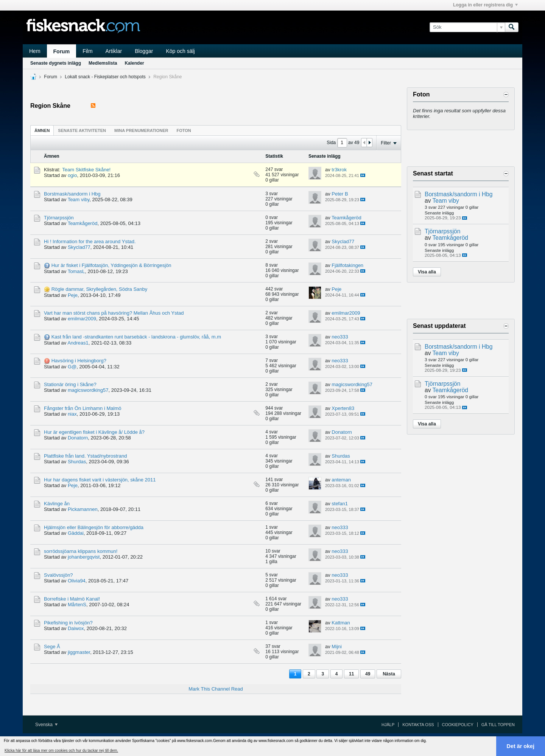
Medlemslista (103, 63)
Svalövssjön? (58, 575)
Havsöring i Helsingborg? (79, 361)
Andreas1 (78, 343)
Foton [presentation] (184, 130)
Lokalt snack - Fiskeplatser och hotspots (105, 77)
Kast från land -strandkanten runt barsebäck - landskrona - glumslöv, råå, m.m (136, 337)
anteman (341, 480)
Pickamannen (83, 509)
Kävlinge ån (57, 504)
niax (72, 414)
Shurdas (77, 462)
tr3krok (339, 170)
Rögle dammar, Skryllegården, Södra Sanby (100, 289)
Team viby (79, 199)
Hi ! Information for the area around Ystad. (90, 241)
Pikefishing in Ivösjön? (68, 623)
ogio (72, 175)
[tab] (42, 130)
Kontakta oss (418, 725)
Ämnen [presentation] (42, 130)
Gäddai (76, 533)
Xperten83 (343, 408)
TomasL (76, 271)
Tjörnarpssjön (59, 218)
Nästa (389, 674)
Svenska (46, 725)
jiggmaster (79, 652)
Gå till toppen (498, 725)
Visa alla (427, 272)
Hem (35, 51)
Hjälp (388, 725)
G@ (72, 367)
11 (351, 674)
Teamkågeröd (83, 223)
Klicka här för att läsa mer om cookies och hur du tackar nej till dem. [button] (61, 751)
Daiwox (76, 628)
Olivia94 (77, 581)
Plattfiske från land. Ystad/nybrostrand (85, 456)
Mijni (337, 647)
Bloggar (144, 51)
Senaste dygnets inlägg (56, 63)
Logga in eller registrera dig (485, 5)
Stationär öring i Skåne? (70, 384)
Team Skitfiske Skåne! (86, 170)
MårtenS (77, 605)
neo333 (340, 337)
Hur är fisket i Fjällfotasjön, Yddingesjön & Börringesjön (111, 265)
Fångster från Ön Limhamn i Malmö (83, 408)
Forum (62, 51)
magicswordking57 (88, 390)
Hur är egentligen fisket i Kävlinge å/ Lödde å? (94, 432)
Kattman (341, 623)
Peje (73, 295)
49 (368, 674)
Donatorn (78, 438)
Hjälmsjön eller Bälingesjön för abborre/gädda (94, 527)
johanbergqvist (84, 557)
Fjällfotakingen (347, 265)
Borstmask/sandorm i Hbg (72, 194)
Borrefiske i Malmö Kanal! (72, 599)
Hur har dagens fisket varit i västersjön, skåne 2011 (100, 480)
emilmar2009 (82, 319)
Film (87, 51)
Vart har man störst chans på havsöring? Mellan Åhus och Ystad (114, 313)
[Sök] (467, 27)
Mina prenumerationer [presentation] (141, 130)
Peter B (340, 194)
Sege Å (52, 647)
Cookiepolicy (458, 725)
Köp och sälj (180, 51)
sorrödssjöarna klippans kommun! (81, 551)
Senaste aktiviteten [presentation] (82, 130)
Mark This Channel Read (216, 689)
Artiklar (114, 51)
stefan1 (340, 504)
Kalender (134, 63)
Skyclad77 (79, 247)
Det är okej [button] (521, 746)
